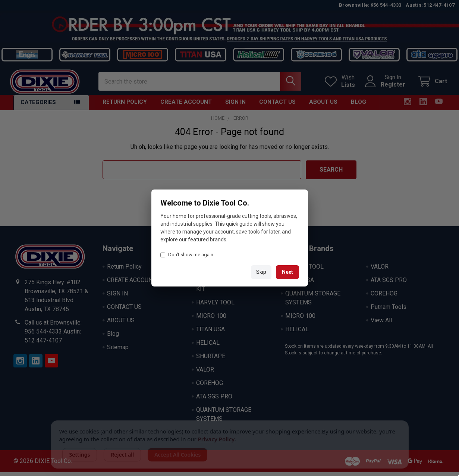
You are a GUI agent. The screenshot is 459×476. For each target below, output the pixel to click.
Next (287, 272)
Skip (261, 272)
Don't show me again (187, 255)
